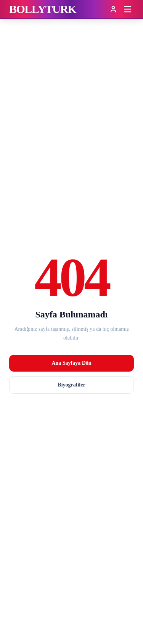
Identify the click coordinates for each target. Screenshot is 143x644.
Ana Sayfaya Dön (71, 363)
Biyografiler (71, 385)
